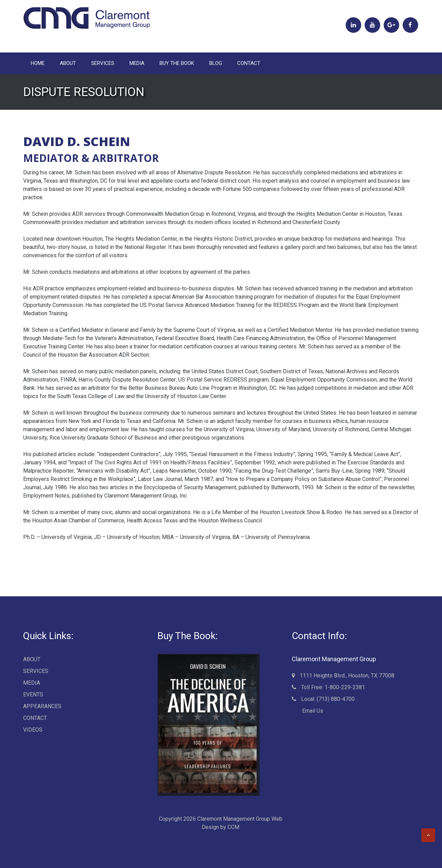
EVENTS (33, 695)
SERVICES (103, 63)
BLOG (216, 63)
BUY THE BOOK (177, 63)
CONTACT (249, 63)
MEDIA (137, 63)
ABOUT (68, 63)
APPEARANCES (42, 706)
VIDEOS (33, 730)
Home (38, 63)
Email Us (310, 711)
